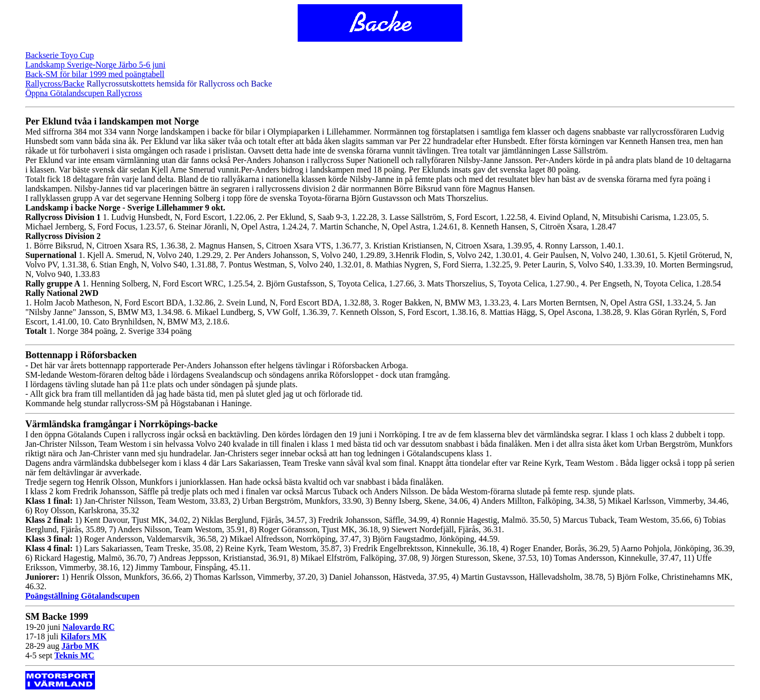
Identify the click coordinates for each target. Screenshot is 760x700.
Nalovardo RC (88, 627)
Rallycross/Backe (55, 84)
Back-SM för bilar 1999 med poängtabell (95, 74)
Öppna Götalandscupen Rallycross (84, 93)
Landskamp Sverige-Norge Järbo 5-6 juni (95, 65)
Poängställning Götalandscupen (83, 596)
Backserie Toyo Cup (60, 55)
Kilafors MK (84, 636)
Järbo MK (80, 646)
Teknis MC (74, 655)
